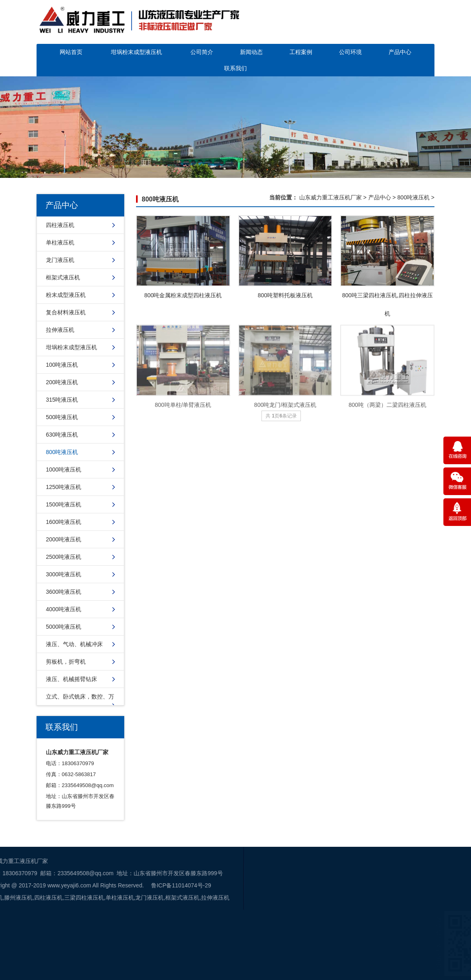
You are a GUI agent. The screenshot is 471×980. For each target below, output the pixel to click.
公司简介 (202, 52)
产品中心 (400, 52)
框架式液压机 (63, 277)
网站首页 (71, 52)
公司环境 (350, 52)
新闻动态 (251, 52)
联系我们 (235, 68)
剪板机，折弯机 (66, 662)
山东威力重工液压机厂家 (331, 197)
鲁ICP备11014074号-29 (79, 885)
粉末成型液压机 (66, 295)
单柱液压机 (60, 242)
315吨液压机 (62, 400)
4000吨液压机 (64, 609)
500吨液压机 (62, 417)
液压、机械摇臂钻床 (71, 679)
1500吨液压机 (64, 504)
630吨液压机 (62, 435)
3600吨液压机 (64, 592)
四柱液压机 (60, 225)
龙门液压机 (60, 260)
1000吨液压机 (64, 469)
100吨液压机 (62, 365)
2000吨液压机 (64, 539)
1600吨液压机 (64, 522)
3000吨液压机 (64, 574)
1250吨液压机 (64, 487)
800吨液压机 (62, 452)
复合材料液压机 (66, 312)
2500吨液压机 (64, 557)
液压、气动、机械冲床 (74, 644)
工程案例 (301, 52)
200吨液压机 (62, 382)
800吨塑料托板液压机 (285, 295)
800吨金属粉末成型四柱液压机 (183, 295)
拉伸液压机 (60, 330)
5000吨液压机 (64, 627)
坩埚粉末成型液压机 (136, 52)
